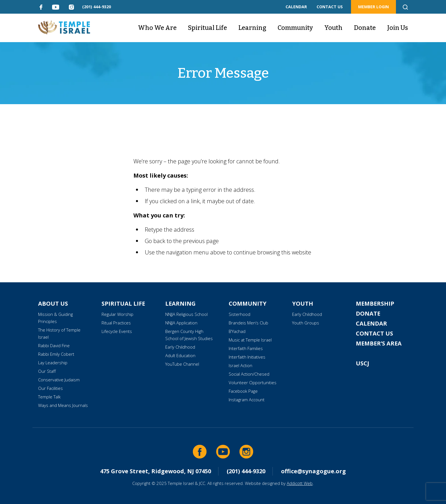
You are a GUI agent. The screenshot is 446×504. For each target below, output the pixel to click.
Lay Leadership (53, 363)
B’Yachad (237, 331)
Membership (375, 304)
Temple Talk (49, 397)
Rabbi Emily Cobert (56, 354)
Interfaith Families (246, 348)
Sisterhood (239, 314)
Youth (333, 28)
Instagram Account (247, 400)
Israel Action (240, 365)
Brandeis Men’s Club (248, 323)
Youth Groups (306, 323)
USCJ (363, 363)
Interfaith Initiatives (247, 357)
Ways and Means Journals (63, 405)
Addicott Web (300, 483)
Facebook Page (243, 391)
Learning (252, 28)
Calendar (371, 323)
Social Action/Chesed (249, 374)
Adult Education (180, 355)
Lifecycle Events (117, 331)
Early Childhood (180, 347)
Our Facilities (50, 388)
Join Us (398, 28)
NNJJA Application (181, 323)
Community (295, 28)
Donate (365, 28)
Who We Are (157, 28)
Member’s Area (379, 343)
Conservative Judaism (59, 380)
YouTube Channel (182, 364)
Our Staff (47, 371)
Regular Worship (117, 314)
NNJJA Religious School (186, 314)
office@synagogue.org (313, 471)
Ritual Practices (116, 323)
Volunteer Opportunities (253, 382)
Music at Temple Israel (250, 340)
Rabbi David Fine (54, 345)
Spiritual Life (207, 28)
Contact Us (374, 333)
